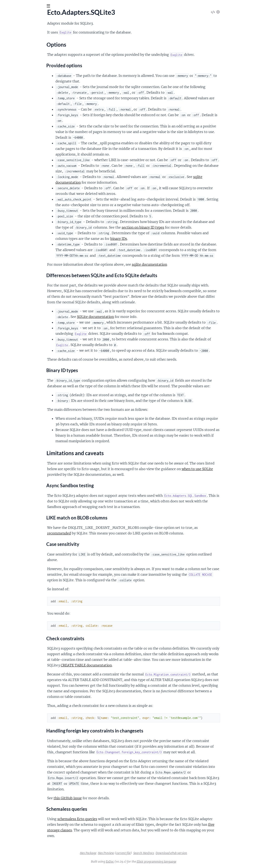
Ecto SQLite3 (17, 16)
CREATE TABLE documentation (118, 665)
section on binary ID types (174, 227)
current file (155, 853)
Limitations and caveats (27, 59)
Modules (25, 29)
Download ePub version (203, 853)
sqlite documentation (181, 264)
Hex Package (119, 853)
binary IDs (150, 239)
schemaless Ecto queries (109, 819)
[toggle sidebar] (57, 7)
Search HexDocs (175, 853)
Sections (13, 49)
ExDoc (141, 862)
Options (16, 55)
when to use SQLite (229, 469)
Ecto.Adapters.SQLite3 (19, 42)
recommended (90, 533)
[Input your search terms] (31, 6)
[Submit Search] (6, 6)
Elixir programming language (188, 862)
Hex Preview (137, 853)
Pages (9, 29)
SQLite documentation (127, 317)
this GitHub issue (99, 798)
